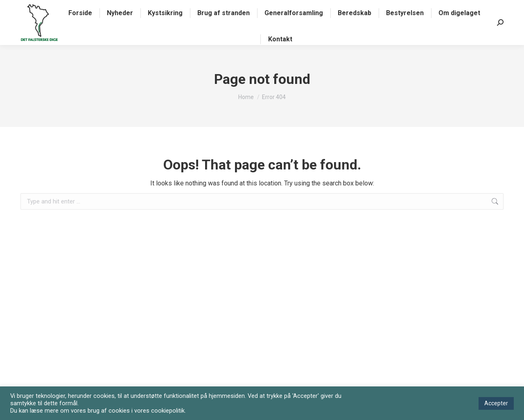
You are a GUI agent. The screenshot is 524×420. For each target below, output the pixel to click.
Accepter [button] (496, 403)
